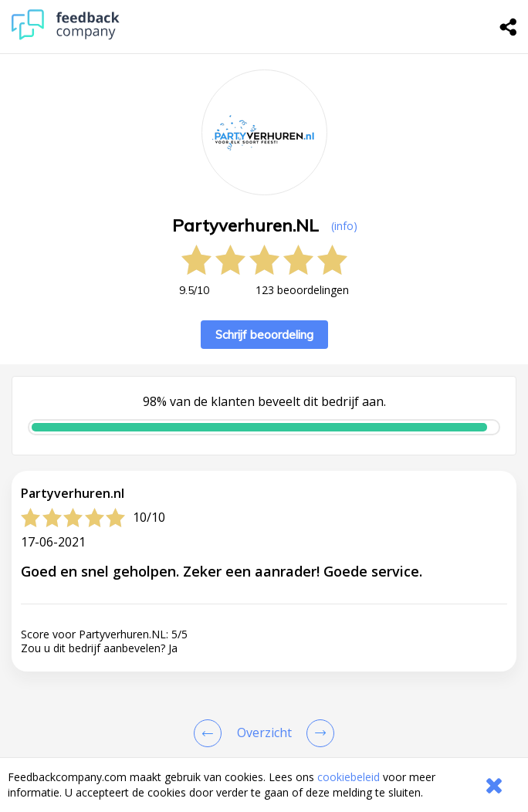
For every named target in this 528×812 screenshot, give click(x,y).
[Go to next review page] (317, 733)
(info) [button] (344, 226)
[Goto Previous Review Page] (211, 733)
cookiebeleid (349, 777)
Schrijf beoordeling (264, 335)
